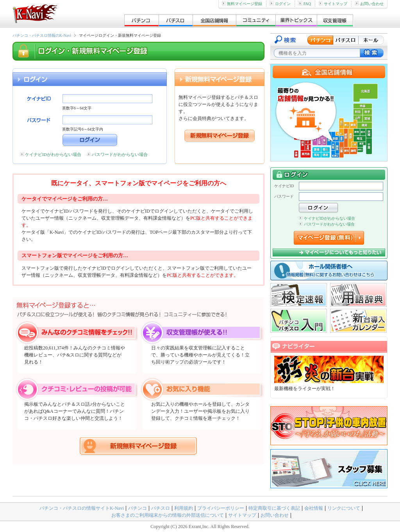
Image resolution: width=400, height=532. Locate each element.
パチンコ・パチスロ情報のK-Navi (42, 35)
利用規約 (184, 508)
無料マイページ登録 (242, 4)
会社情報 (314, 508)
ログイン (280, 4)
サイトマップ (333, 4)
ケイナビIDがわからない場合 (53, 154)
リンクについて (344, 508)
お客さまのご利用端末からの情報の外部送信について (168, 515)
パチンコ (137, 508)
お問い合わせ (369, 4)
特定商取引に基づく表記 (274, 508)
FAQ (305, 4)
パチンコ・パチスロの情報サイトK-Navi (82, 508)
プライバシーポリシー (221, 508)
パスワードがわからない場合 (120, 154)
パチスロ (161, 508)
